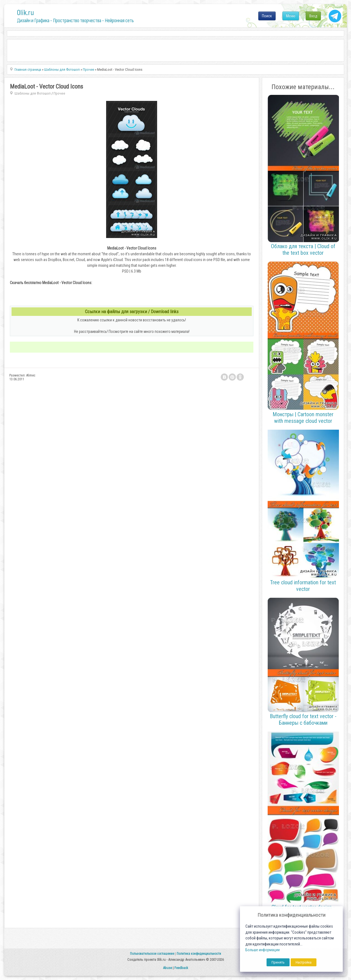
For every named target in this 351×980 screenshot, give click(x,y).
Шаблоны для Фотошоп (33, 93)
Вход (313, 16)
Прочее (59, 93)
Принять (278, 962)
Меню (291, 16)
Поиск (267, 16)
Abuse (167, 968)
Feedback (181, 968)
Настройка (304, 962)
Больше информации (263, 950)
